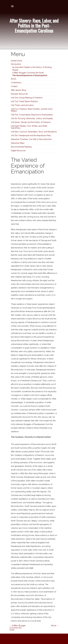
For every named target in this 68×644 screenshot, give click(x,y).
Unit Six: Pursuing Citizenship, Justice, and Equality (32, 118)
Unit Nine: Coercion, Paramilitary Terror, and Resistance (34, 132)
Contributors (16, 83)
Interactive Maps (18, 143)
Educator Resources (19, 94)
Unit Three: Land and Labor (22, 105)
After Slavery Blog (18, 90)
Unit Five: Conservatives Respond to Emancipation (32, 115)
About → (55, 626)
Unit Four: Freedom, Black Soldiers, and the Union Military (32, 110)
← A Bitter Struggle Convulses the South (17, 628)
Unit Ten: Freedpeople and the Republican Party (31, 135)
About (13, 79)
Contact (14, 86)
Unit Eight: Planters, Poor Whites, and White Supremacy (29, 127)
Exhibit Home (17, 61)
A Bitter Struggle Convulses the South (28, 73)
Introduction (16, 64)
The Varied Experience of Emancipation (30, 75)
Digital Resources (18, 151)
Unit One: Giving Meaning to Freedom (27, 98)
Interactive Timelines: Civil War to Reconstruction (31, 139)
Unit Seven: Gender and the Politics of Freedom (31, 122)
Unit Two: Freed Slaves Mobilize (24, 101)
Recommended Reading (21, 147)
